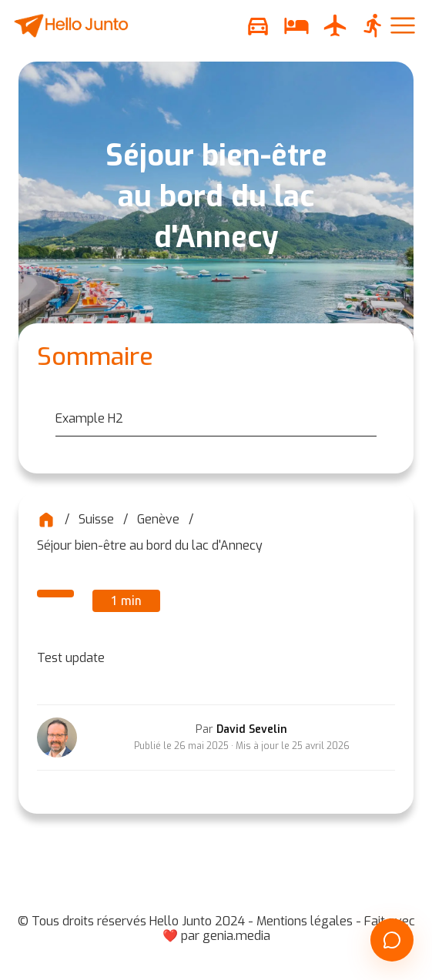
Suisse (96, 519)
